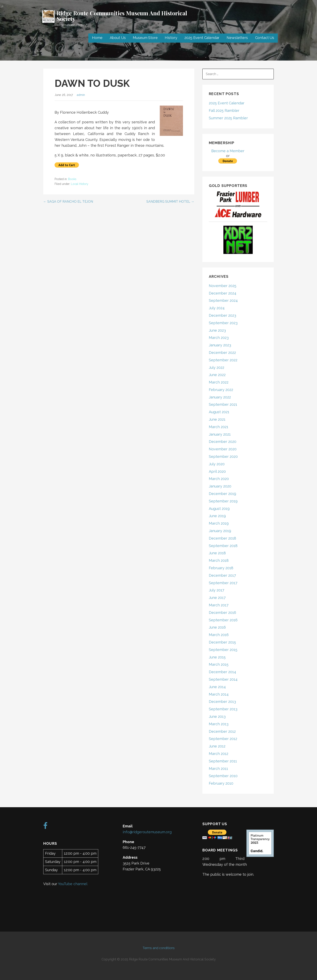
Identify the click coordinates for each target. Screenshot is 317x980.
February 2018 (221, 568)
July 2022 (217, 367)
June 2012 (217, 746)
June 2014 (217, 687)
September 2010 (223, 776)
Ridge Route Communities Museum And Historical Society (122, 16)
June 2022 (217, 375)
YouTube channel (73, 884)
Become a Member (228, 151)
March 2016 (219, 635)
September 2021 (223, 404)
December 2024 (223, 293)
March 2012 (219, 754)
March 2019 (219, 523)
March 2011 (218, 769)
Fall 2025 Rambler (224, 111)
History (171, 38)
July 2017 (217, 590)
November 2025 (223, 286)
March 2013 (219, 724)
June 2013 (217, 716)
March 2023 (219, 338)
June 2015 (217, 657)
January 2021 (220, 434)
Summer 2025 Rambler (228, 118)
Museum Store (145, 38)
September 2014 (223, 679)
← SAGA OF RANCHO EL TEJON (68, 202)
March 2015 (219, 664)
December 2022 (222, 353)
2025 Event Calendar (202, 38)
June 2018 (217, 553)
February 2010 (221, 783)
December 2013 (222, 702)
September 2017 (223, 583)
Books (72, 179)
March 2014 (219, 694)
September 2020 (223, 456)
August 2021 (219, 412)
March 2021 (219, 427)
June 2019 (217, 516)
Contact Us (265, 38)
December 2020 (223, 442)
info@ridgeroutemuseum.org (147, 832)
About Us (118, 38)
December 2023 (222, 315)
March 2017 (219, 605)
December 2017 (222, 575)
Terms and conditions (159, 948)
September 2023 (223, 323)
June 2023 (217, 330)
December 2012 (222, 731)
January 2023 (220, 345)
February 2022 (221, 390)
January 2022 (220, 397)
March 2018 (219, 560)
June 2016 (217, 627)
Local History (80, 184)
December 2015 (222, 642)
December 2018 (222, 538)
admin (81, 95)
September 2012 (223, 739)
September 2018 (223, 546)
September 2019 (223, 501)
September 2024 (223, 300)
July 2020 (217, 464)
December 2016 (222, 613)
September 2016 (223, 620)
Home (97, 38)
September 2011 (223, 761)
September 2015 (223, 650)
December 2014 (222, 672)
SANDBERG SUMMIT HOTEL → (170, 202)
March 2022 (219, 382)
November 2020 (223, 449)
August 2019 (219, 509)
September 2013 (223, 709)
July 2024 (217, 308)
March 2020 (219, 479)
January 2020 (220, 486)
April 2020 (217, 471)
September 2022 (223, 360)
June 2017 (217, 598)
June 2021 (217, 419)
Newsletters (237, 38)
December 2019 (222, 494)
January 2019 (220, 531)
